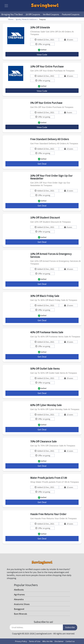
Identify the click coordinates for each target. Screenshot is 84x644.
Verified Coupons (51, 14)
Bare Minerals (21, 614)
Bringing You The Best (12, 14)
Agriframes (19, 594)
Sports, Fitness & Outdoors (27, 19)
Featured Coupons (71, 14)
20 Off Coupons (33, 14)
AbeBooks (19, 590)
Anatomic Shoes (22, 604)
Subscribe (70, 627)
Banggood (19, 609)
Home (12, 19)
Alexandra (19, 599)
